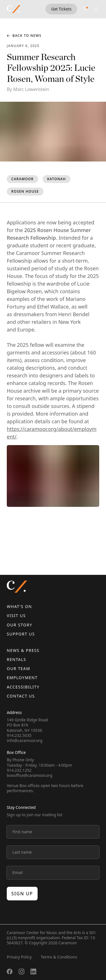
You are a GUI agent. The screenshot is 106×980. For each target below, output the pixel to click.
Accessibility (23, 687)
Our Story (20, 625)
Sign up (22, 894)
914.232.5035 (19, 735)
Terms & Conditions (59, 957)
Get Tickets (61, 9)
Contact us (21, 696)
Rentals (17, 659)
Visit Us (16, 616)
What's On (19, 606)
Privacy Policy (19, 957)
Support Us (21, 634)
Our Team (19, 668)
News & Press (23, 650)
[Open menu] (96, 9)
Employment (22, 678)
